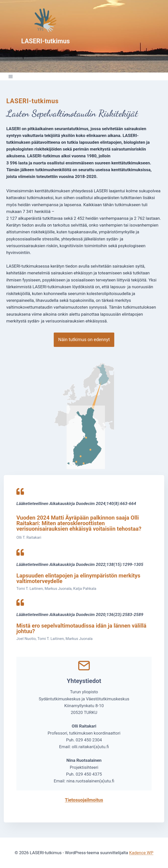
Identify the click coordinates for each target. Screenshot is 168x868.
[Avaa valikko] (11, 76)
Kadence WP (141, 853)
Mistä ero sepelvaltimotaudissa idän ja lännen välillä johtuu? (81, 628)
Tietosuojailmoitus (84, 800)
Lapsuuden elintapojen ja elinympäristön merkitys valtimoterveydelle (78, 578)
